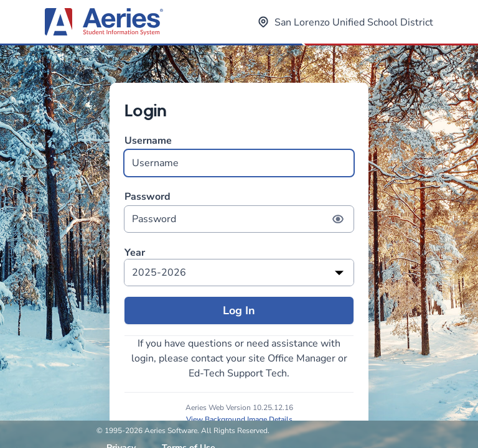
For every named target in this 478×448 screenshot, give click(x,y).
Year (135, 253)
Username (239, 155)
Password (239, 211)
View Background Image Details (239, 419)
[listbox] (239, 273)
